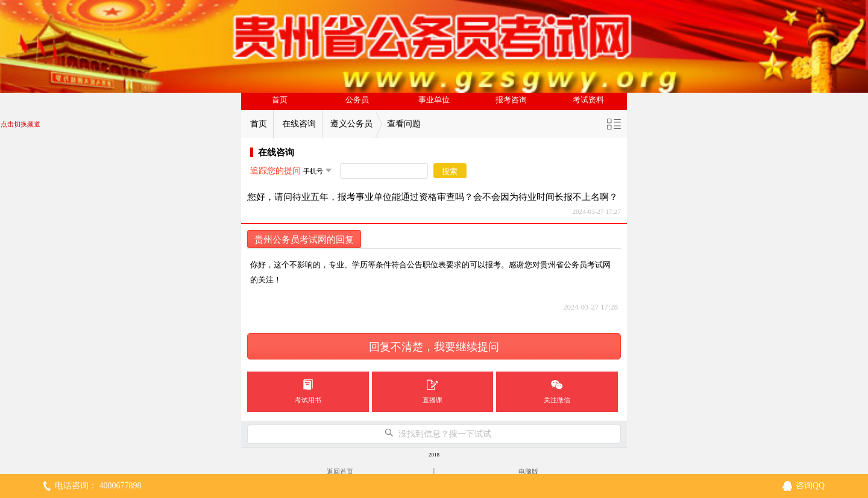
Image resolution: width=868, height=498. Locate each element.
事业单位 (434, 100)
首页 (280, 100)
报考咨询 (511, 100)
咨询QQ (810, 486)
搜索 (450, 171)
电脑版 (528, 472)
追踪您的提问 (275, 171)
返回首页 (340, 472)
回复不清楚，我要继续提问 (434, 347)
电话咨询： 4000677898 (98, 486)
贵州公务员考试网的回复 (304, 240)
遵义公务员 (351, 124)
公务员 (357, 100)
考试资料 (588, 100)
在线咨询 (299, 124)
